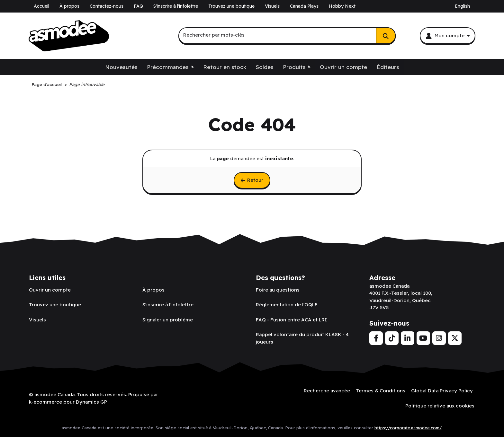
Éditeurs (388, 67)
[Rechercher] (386, 36)
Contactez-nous (107, 6)
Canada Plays (304, 6)
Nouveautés (121, 67)
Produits (294, 67)
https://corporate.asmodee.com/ (408, 427)
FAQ (138, 6)
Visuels (272, 6)
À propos (69, 6)
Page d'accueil (47, 84)
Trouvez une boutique (231, 6)
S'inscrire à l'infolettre (176, 6)
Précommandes (168, 67)
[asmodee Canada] (69, 36)
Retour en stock (225, 67)
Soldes (265, 67)
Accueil (41, 6)
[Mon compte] (447, 36)
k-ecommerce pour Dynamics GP (68, 402)
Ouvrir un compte (343, 67)
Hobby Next (342, 6)
